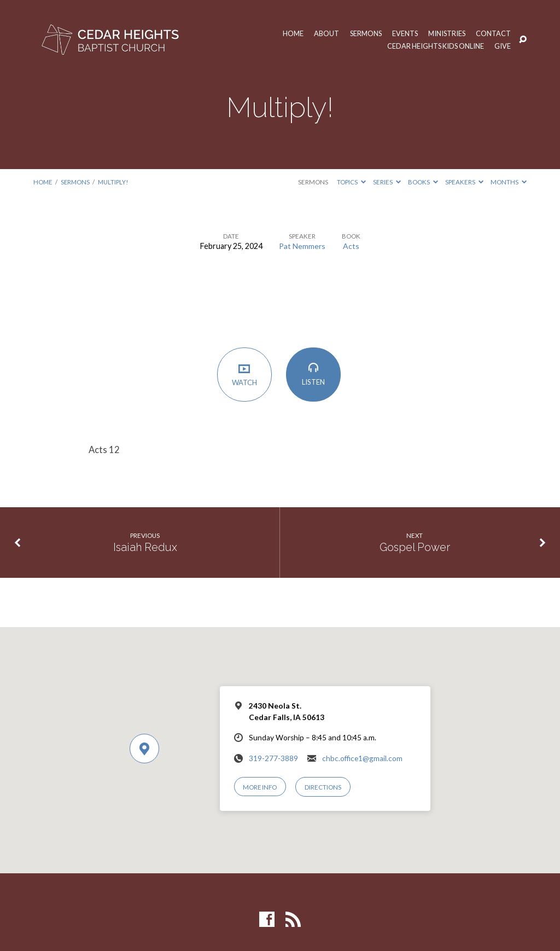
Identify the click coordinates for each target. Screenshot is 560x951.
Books (423, 182)
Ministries (446, 34)
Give (503, 46)
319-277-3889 (273, 758)
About (323, 34)
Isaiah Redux (145, 547)
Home (289, 34)
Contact (493, 34)
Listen (314, 375)
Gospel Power (415, 547)
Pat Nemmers (302, 245)
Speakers (464, 182)
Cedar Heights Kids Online (434, 46)
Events (403, 34)
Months (509, 182)
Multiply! (115, 182)
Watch (245, 375)
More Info (261, 787)
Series (387, 182)
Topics (351, 182)
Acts (352, 245)
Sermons (363, 34)
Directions (323, 787)
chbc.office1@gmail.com (362, 758)
